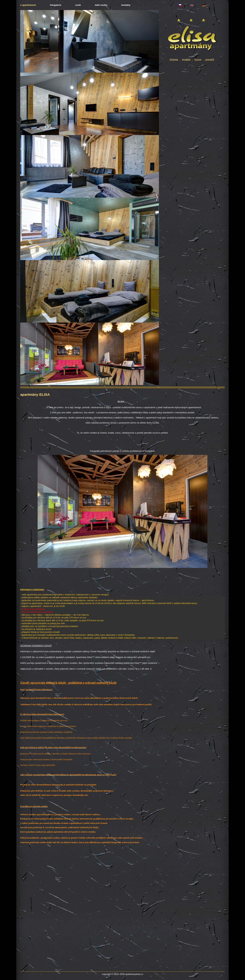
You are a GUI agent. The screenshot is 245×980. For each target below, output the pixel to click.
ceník (78, 5)
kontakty (126, 5)
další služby (101, 5)
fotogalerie (55, 5)
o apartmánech (28, 5)
